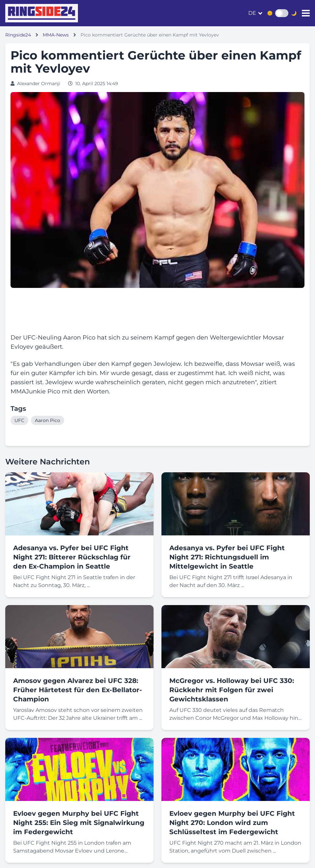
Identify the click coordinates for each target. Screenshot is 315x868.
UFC (19, 420)
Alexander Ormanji (39, 83)
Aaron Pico (48, 420)
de (252, 13)
